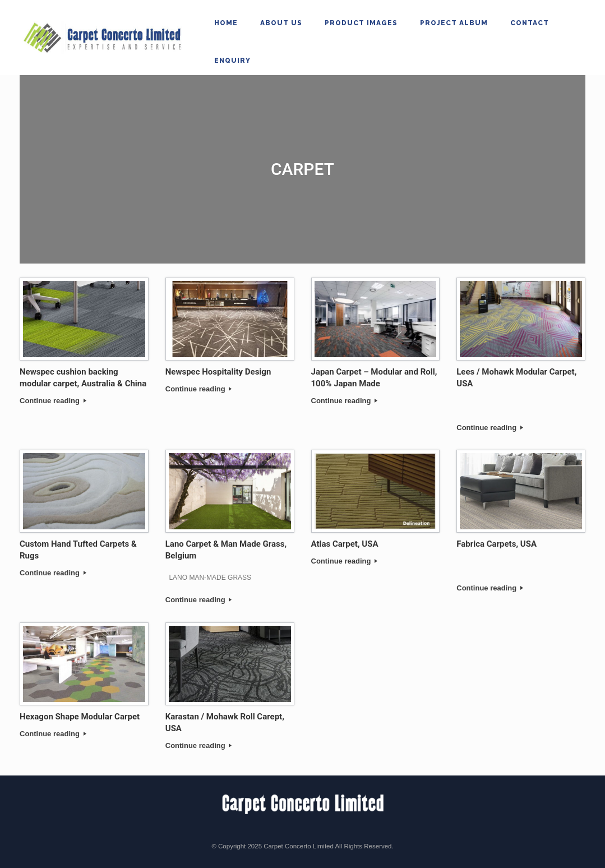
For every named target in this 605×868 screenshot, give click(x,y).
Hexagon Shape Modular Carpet (80, 717)
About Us (281, 23)
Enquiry (232, 61)
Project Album (454, 23)
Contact (530, 23)
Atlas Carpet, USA (345, 544)
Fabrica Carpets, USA (497, 544)
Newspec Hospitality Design (218, 372)
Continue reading (53, 401)
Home (226, 23)
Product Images (361, 23)
